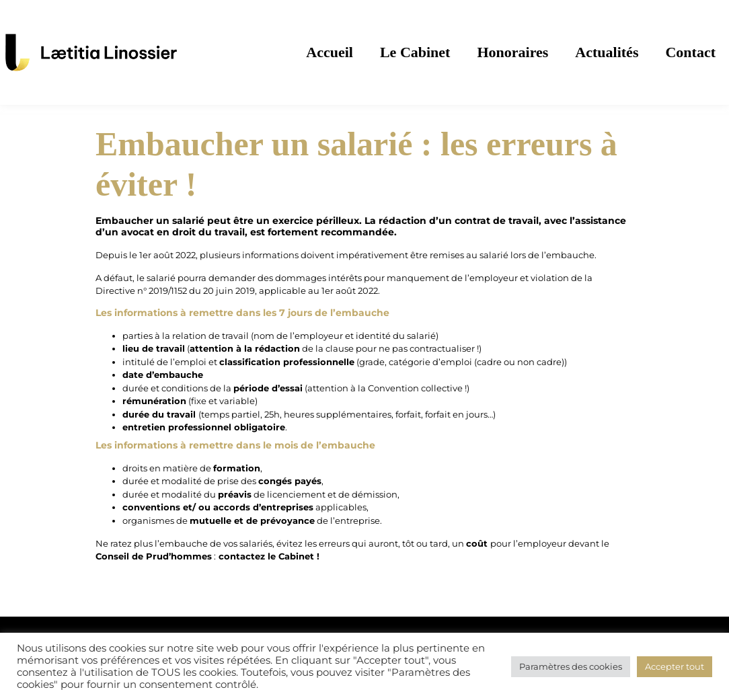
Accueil (330, 52)
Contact (690, 52)
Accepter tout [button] (675, 666)
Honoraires (512, 52)
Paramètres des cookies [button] (571, 666)
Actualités (607, 52)
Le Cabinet (415, 52)
